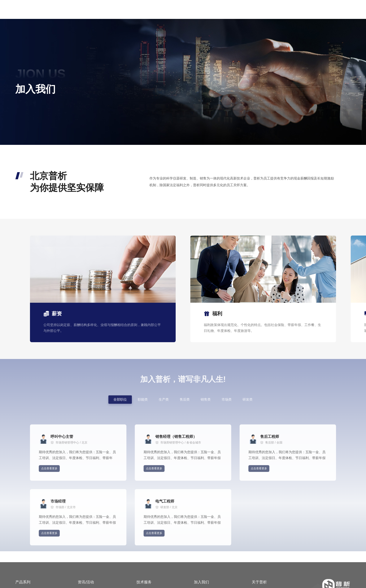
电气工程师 (165, 545)
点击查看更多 (49, 512)
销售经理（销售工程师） (176, 481)
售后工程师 (270, 481)
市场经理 (58, 545)
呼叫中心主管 (62, 481)
